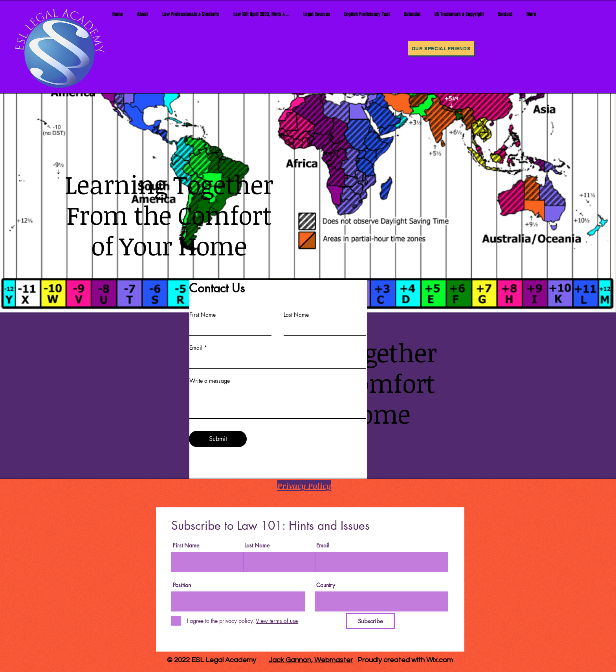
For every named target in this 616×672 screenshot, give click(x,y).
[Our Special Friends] (441, 48)
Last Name (296, 315)
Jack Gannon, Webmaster (311, 660)
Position (182, 585)
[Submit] (218, 439)
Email (196, 348)
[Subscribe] (370, 621)
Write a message (210, 381)
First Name (203, 315)
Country (326, 585)
